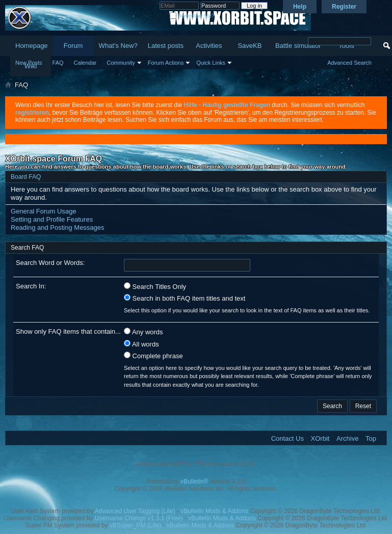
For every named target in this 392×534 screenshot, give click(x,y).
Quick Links (211, 63)
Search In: (31, 286)
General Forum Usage (44, 211)
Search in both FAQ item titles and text (185, 298)
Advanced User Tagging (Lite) (135, 511)
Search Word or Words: (50, 263)
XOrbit (320, 438)
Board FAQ (26, 177)
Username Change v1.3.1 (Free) (139, 518)
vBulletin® (194, 482)
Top (371, 438)
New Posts (29, 63)
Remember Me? (192, 16)
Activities (209, 46)
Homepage (32, 46)
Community (121, 63)
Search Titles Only (155, 286)
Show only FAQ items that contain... (68, 331)
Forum (73, 46)
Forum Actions (166, 63)
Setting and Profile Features (52, 219)
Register (344, 7)
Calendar (85, 63)
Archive (347, 438)
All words (141, 344)
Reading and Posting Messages (58, 228)
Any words (143, 332)
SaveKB (250, 46)
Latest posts (166, 46)
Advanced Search (349, 63)
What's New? (118, 46)
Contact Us (288, 438)
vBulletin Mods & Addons (214, 511)
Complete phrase (153, 356)
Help (300, 7)
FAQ (58, 63)
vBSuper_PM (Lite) (135, 525)
